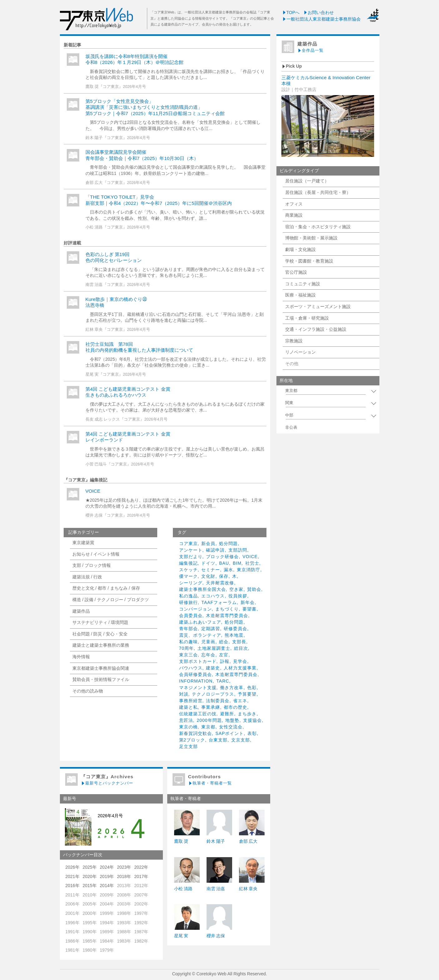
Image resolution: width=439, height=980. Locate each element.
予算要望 (247, 694)
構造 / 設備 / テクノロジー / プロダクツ (111, 600)
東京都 (208, 727)
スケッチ (188, 570)
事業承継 (211, 707)
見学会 (240, 661)
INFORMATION (196, 681)
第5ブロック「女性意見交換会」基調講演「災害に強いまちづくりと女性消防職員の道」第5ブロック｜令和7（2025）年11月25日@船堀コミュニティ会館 (155, 107)
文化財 (208, 576)
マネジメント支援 (198, 688)
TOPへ (291, 12)
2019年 (107, 876)
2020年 (90, 876)
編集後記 (188, 563)
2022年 (141, 867)
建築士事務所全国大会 (202, 589)
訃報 (225, 661)
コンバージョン (195, 609)
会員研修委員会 (195, 674)
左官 (224, 655)
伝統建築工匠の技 (198, 714)
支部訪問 (238, 550)
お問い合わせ (319, 12)
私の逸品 (188, 596)
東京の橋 (188, 727)
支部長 (239, 642)
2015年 (90, 886)
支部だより (191, 557)
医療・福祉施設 (300, 295)
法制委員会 (218, 701)
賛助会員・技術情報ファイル (101, 679)
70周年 (187, 648)
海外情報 (81, 657)
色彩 (252, 688)
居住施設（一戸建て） (307, 181)
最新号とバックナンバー (107, 783)
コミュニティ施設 (303, 284)
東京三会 (188, 655)
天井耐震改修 (220, 583)
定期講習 (211, 629)
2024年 (107, 867)
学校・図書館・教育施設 (309, 261)
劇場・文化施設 (300, 249)
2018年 (124, 876)
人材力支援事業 (240, 668)
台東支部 (218, 740)
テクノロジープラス (213, 694)
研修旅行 (188, 602)
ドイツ (208, 563)
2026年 (73, 867)
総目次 (241, 648)
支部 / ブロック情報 (92, 565)
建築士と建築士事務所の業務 (101, 645)
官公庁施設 (296, 272)
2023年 (124, 867)
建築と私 (188, 707)
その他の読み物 (88, 691)
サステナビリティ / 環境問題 (100, 622)
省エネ (240, 701)
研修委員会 (235, 629)
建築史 (213, 668)
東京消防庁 (249, 570)
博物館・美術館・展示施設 (311, 238)
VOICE (93, 491)
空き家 (236, 589)
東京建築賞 (83, 543)
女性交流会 (231, 727)
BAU (224, 563)
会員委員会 (191, 616)
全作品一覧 (310, 50)
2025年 (90, 867)
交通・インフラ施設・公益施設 (316, 329)
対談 (184, 694)
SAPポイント (229, 733)
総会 (224, 642)
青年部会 (188, 629)
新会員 (208, 543)
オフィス (294, 204)
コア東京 (188, 543)
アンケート (191, 550)
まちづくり (227, 609)
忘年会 (208, 655)
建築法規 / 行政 (87, 577)
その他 (292, 364)
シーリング (191, 583)
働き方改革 (232, 688)
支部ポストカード (198, 661)
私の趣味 (188, 642)
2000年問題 (209, 720)
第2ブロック (192, 740)
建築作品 (81, 611)
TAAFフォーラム (219, 602)
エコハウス (213, 596)
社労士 (252, 563)
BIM (237, 563)
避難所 (227, 714)
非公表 (291, 427)
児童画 (208, 642)
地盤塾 (232, 720)
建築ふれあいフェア (200, 622)
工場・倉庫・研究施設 (307, 318)
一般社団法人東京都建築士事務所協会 (321, 19)
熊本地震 (234, 635)
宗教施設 (294, 341)
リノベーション (300, 352)
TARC (223, 681)
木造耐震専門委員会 (227, 616)
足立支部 (188, 746)
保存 (224, 576)
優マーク (188, 576)
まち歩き (247, 714)
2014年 (107, 886)
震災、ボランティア (200, 635)
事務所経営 (191, 701)
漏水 (228, 570)
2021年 (73, 876)
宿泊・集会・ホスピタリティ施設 (318, 227)
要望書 (249, 609)
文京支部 (241, 740)
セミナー (211, 570)
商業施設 (294, 215)
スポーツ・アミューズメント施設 (318, 307)
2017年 (141, 876)
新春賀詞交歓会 (195, 733)
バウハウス (191, 668)
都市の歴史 (235, 707)
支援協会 (252, 720)
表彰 (252, 733)
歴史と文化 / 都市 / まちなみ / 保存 (106, 588)
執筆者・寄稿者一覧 (210, 783)
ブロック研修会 (222, 557)
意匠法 (186, 720)
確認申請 (215, 550)
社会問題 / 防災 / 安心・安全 (100, 634)
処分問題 (228, 543)
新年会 (248, 602)
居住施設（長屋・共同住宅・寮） (318, 192)
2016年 (73, 886)
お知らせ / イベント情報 (96, 554)
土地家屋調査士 (214, 648)
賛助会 (254, 589)
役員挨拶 (238, 596)
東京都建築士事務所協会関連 (101, 668)
